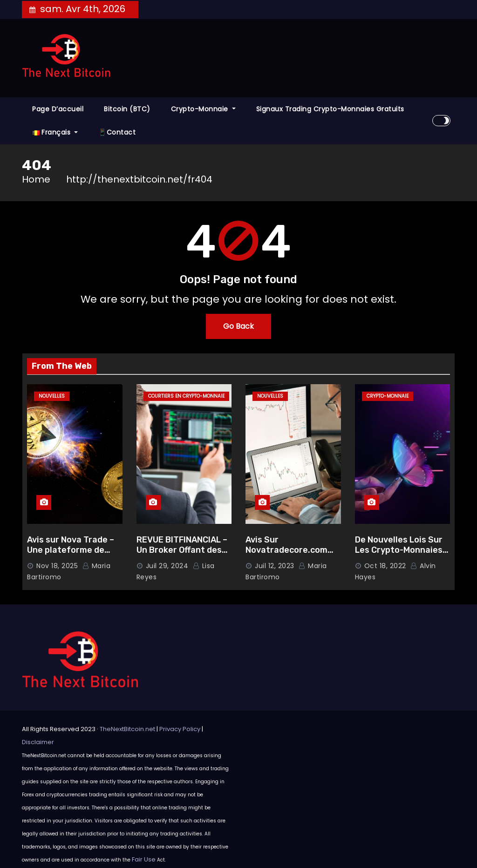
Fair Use (144, 859)
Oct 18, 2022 (385, 566)
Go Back (238, 326)
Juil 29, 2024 (167, 566)
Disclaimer (38, 742)
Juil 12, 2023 (275, 566)
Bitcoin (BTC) (127, 109)
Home (36, 179)
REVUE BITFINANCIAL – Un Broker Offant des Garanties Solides (182, 550)
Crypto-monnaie (203, 109)
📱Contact (117, 132)
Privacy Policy (180, 729)
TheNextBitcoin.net (127, 729)
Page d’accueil (58, 109)
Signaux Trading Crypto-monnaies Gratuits (330, 109)
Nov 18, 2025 (57, 566)
